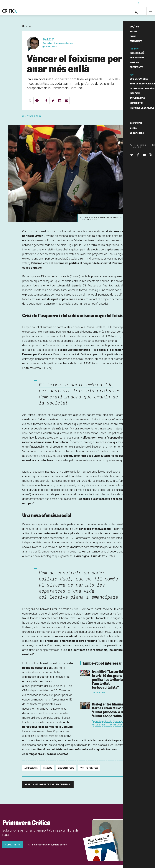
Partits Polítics (89, 771)
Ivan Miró (48, 42)
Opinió (27, 29)
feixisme (48, 771)
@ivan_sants (51, 49)
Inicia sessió (146, 3)
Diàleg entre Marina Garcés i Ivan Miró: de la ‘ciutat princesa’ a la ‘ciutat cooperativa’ (110, 713)
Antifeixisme (31, 771)
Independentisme (66, 771)
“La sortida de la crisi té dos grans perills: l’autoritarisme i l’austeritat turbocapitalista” (111, 682)
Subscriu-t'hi (125, 3)
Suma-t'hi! (11, 848)
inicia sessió (60, 848)
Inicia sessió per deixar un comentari (49, 787)
